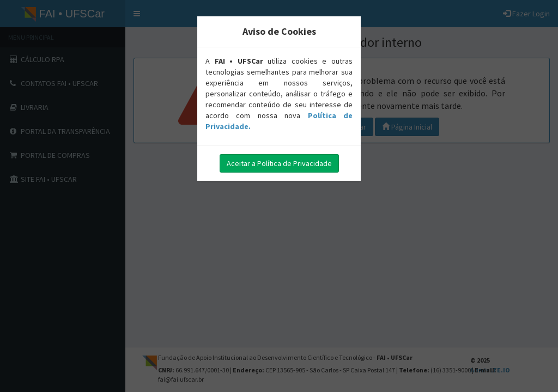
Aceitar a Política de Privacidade (279, 163)
